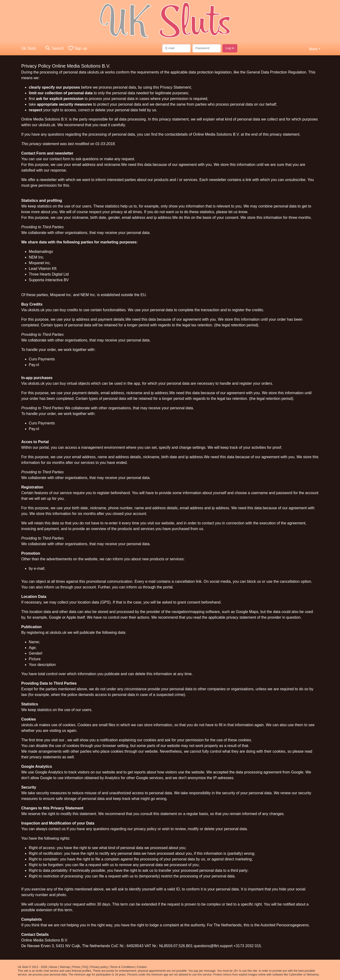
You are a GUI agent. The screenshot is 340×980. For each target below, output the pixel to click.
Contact (142, 967)
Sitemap (65, 967)
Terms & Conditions (122, 967)
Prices (76, 967)
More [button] (313, 49)
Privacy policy (99, 967)
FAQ (85, 967)
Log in (230, 48)
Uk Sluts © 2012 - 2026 (32, 967)
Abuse (53, 967)
